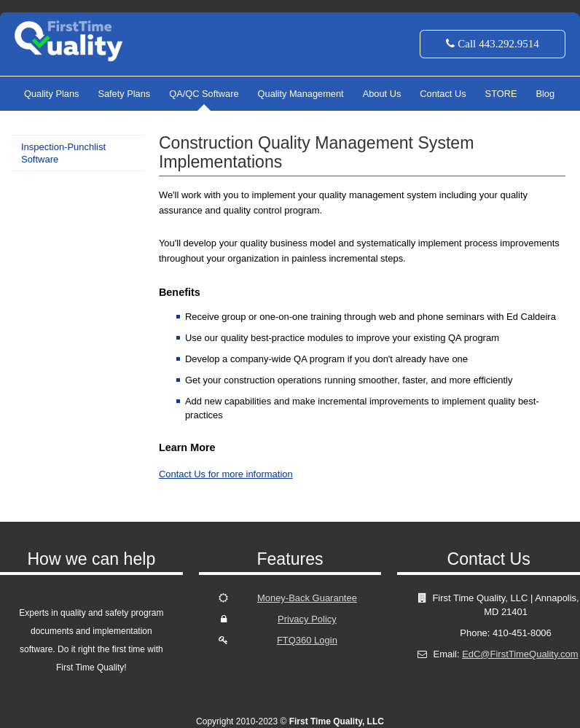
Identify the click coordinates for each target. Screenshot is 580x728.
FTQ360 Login (307, 640)
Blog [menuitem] (545, 94)
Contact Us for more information (226, 474)
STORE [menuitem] (501, 94)
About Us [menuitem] (382, 94)
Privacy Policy (307, 619)
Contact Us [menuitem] (443, 94)
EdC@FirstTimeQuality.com (520, 654)
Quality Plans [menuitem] (51, 94)
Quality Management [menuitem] (301, 94)
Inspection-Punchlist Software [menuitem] (63, 153)
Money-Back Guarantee (307, 598)
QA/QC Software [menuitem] (204, 94)
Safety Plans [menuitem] (124, 94)
